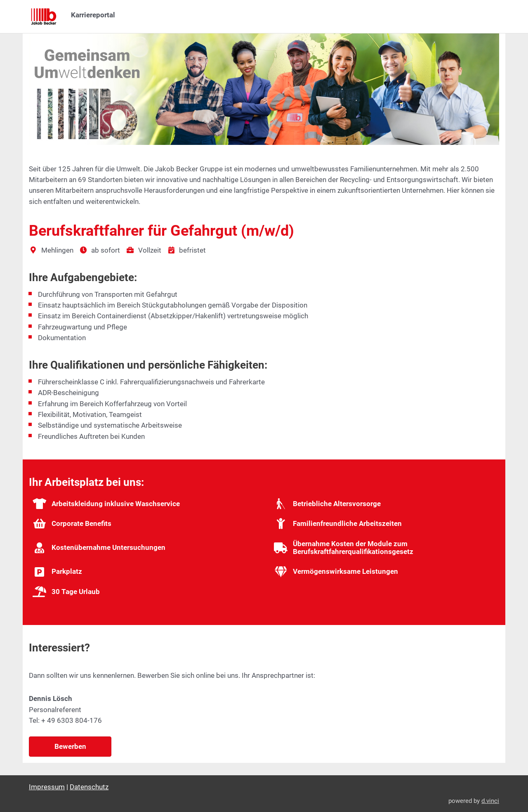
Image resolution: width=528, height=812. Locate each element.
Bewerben (70, 746)
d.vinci (490, 801)
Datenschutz (89, 787)
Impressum (47, 787)
